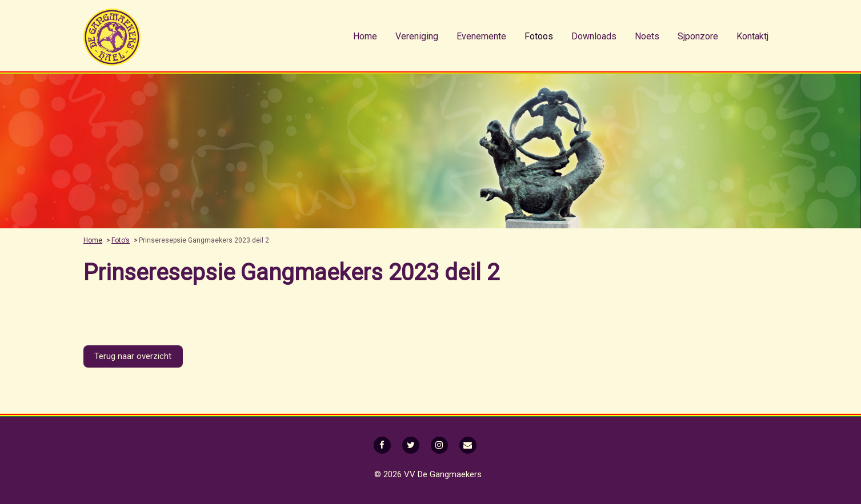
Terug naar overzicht (133, 356)
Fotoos (539, 36)
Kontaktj (752, 36)
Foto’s (121, 240)
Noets (647, 36)
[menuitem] (365, 37)
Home (365, 36)
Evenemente (481, 36)
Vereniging (417, 36)
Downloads (594, 36)
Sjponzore (698, 36)
